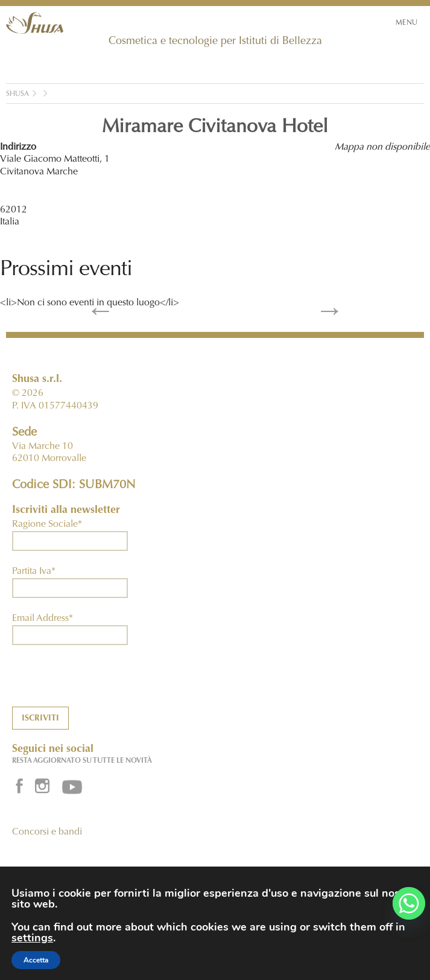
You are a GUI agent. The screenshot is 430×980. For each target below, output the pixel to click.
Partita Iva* (34, 571)
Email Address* (43, 619)
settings (32, 938)
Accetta (36, 960)
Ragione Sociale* (47, 524)
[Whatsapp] (409, 903)
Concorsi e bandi (47, 832)
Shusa (17, 94)
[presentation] (104, 683)
